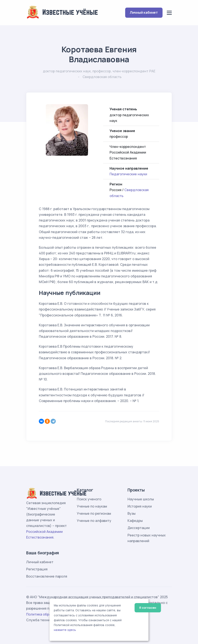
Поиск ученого (89, 499)
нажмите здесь (65, 630)
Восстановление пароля (47, 576)
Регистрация (37, 569)
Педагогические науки (128, 174)
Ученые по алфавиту (94, 521)
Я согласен (148, 608)
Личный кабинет (144, 12)
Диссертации (139, 528)
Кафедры (135, 521)
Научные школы (141, 499)
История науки (140, 506)
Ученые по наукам (92, 506)
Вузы (132, 513)
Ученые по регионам (94, 513)
